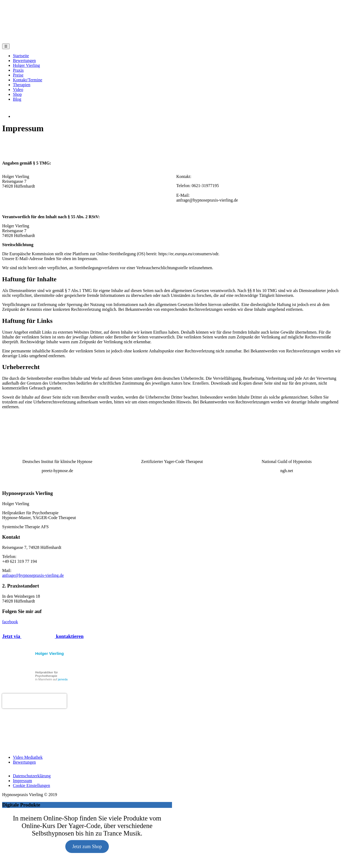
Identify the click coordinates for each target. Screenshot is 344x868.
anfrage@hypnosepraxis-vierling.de (33, 564)
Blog (17, 99)
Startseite (21, 56)
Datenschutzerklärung (32, 765)
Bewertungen (24, 61)
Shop (17, 94)
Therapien (22, 85)
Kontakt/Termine (28, 80)
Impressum (22, 769)
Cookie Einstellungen (31, 774)
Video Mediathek (28, 746)
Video (18, 90)
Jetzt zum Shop (87, 835)
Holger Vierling (26, 65)
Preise (18, 75)
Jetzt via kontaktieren (43, 625)
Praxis (18, 70)
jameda (63, 668)
